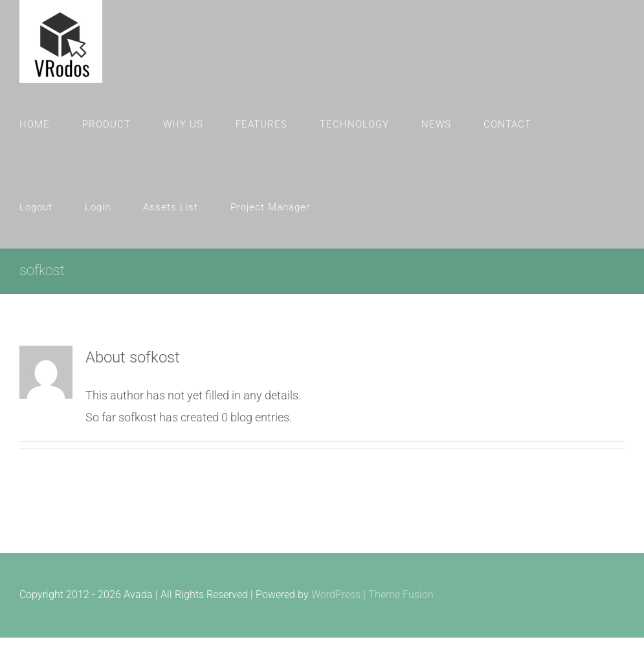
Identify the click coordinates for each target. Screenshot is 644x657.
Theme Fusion (401, 595)
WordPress (336, 595)
